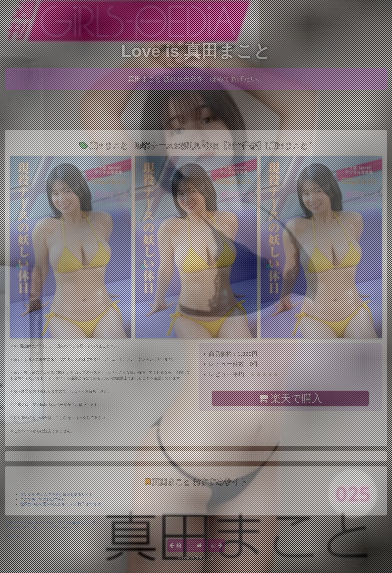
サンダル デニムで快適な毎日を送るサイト (56, 494)
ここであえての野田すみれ (43, 499)
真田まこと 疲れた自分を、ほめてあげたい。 (196, 79)
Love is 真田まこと (196, 51)
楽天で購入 (290, 398)
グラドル (13, 536)
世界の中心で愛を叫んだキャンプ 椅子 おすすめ (61, 504)
